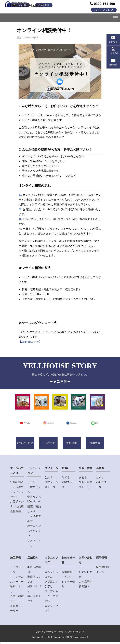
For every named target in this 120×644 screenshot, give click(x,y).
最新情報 (67, 572)
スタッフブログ (104, 10)
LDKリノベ (34, 502)
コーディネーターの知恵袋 (51, 596)
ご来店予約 (48, 443)
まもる (83, 477)
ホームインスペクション (34, 531)
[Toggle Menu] (116, 18)
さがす (100, 477)
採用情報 (95, 443)
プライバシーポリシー (46, 632)
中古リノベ (34, 497)
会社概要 (16, 511)
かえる (31, 482)
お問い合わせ (25, 443)
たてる (66, 477)
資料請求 (72, 443)
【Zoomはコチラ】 (30, 342)
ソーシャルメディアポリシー (71, 632)
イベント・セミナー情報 (68, 582)
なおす (49, 477)
